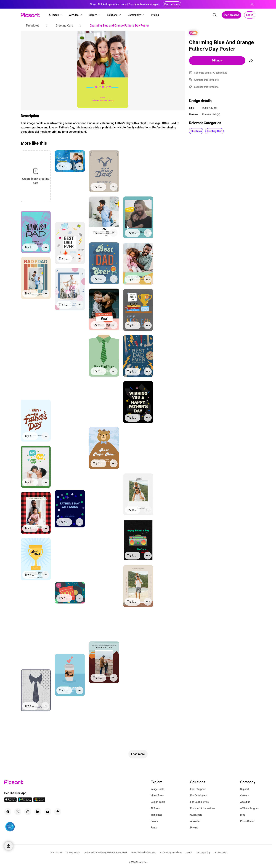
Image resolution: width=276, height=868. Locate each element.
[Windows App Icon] (39, 801)
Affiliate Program (250, 808)
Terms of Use (56, 853)
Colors (154, 821)
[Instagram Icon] (28, 812)
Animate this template (206, 80)
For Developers (199, 796)
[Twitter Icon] (18, 812)
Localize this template (206, 87)
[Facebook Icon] (8, 812)
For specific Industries (203, 808)
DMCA (189, 853)
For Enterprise (198, 789)
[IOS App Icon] (10, 801)
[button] (56, 15)
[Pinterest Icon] (58, 812)
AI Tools (155, 808)
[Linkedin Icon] (38, 812)
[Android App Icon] (25, 801)
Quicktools (196, 815)
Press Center (247, 821)
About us (245, 802)
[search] (215, 15)
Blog (243, 815)
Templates (156, 815)
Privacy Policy (73, 853)
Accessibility (220, 853)
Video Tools (157, 796)
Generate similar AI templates (211, 73)
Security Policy (203, 853)
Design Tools (158, 802)
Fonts (154, 828)
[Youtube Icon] (48, 812)
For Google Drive (200, 802)
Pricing (194, 828)
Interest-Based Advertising (144, 853)
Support (245, 789)
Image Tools (157, 789)
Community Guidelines (171, 853)
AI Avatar (195, 821)
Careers (245, 796)
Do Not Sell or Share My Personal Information (105, 853)
